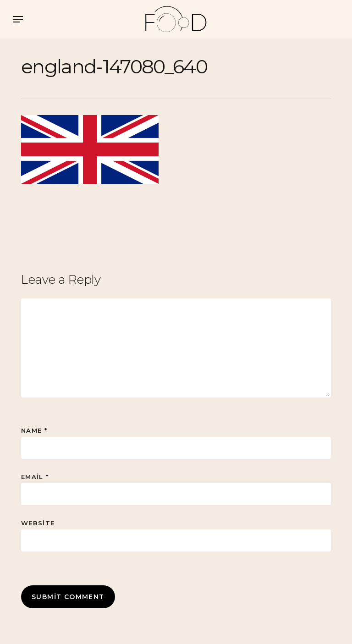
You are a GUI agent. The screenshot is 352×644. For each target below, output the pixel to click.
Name (34, 430)
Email (35, 477)
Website (38, 523)
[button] (18, 19)
